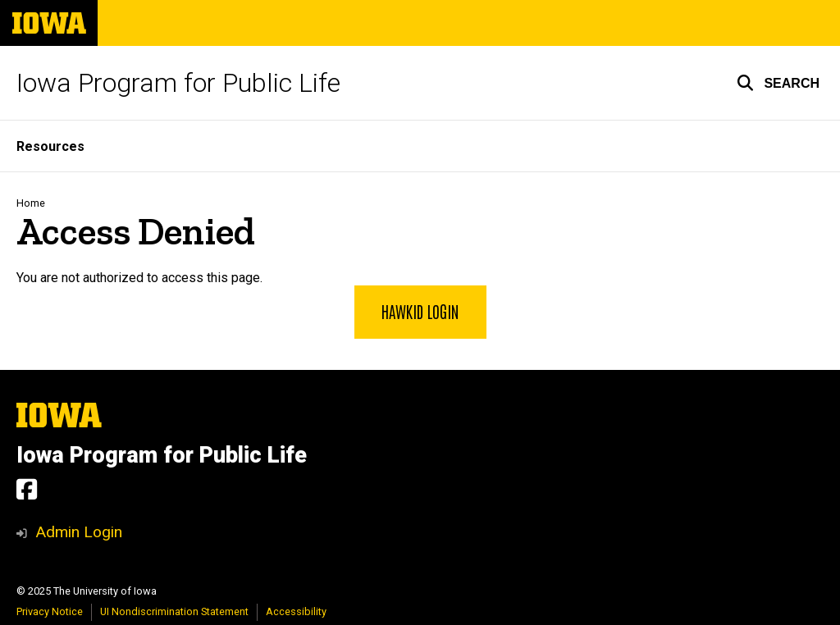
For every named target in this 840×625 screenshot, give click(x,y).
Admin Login (79, 532)
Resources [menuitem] (50, 146)
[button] (778, 83)
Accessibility (296, 611)
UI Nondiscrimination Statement (174, 611)
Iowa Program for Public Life (178, 83)
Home (31, 203)
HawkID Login (420, 311)
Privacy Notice (50, 611)
